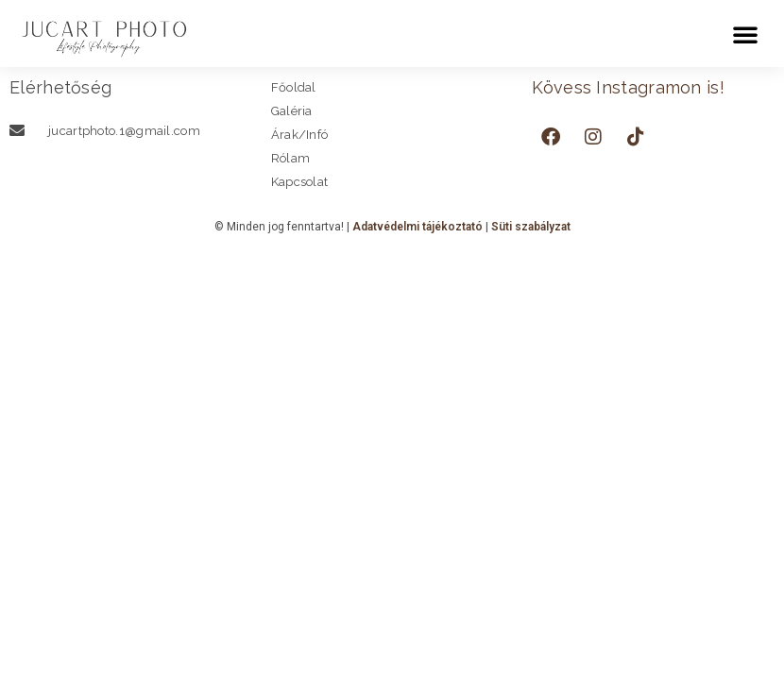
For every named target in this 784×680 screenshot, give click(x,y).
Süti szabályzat (531, 227)
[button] (745, 34)
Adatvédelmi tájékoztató (418, 227)
